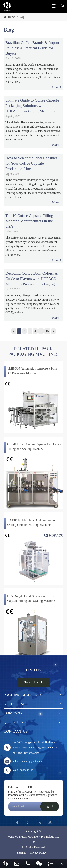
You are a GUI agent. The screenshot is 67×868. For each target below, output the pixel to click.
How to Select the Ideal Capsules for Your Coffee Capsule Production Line (31, 163)
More (56, 87)
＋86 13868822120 (18, 770)
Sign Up (50, 806)
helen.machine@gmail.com (23, 761)
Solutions (14, 704)
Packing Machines (23, 695)
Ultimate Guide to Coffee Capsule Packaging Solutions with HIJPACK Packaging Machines (32, 106)
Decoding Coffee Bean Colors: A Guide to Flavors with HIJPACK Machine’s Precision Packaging (31, 279)
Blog (21, 17)
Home (12, 17)
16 (47, 331)
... (41, 331)
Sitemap (21, 853)
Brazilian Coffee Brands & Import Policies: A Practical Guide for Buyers (32, 48)
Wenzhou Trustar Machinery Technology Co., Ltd (33, 839)
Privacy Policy (38, 853)
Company (13, 713)
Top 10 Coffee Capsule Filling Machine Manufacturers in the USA (29, 221)
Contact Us (16, 731)
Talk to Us (33, 682)
